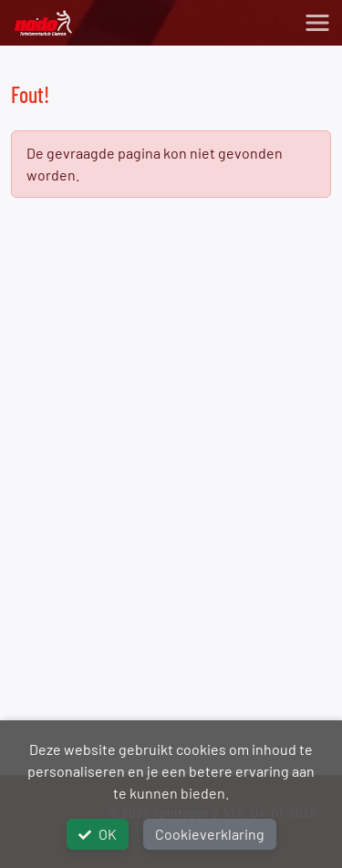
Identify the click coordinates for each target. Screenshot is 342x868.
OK (98, 834)
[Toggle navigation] (317, 23)
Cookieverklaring (210, 834)
